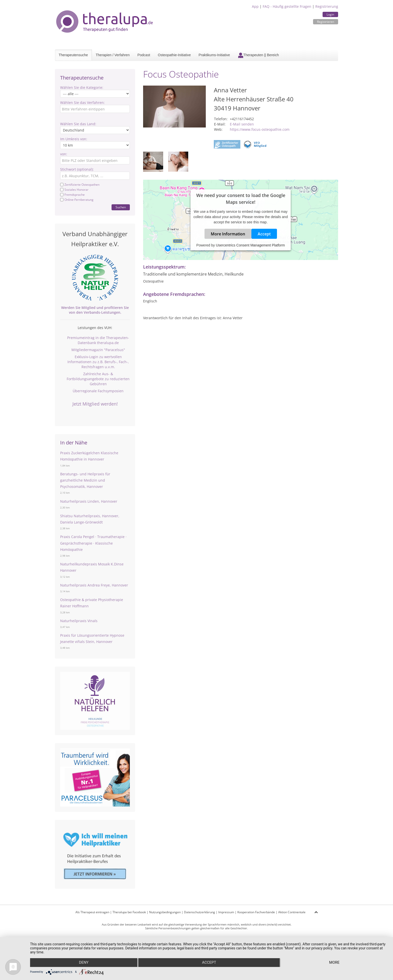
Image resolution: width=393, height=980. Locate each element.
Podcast (144, 55)
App (255, 6)
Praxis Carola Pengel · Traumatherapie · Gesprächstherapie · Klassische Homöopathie (93, 543)
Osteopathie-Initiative (174, 55)
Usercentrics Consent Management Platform (250, 245)
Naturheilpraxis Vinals (79, 621)
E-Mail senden (242, 124)
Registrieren (326, 22)
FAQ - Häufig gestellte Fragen (287, 6)
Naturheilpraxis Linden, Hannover (89, 501)
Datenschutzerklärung (200, 912)
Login (330, 14)
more (334, 963)
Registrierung (327, 6)
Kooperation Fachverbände (256, 912)
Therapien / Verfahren (113, 55)
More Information (228, 234)
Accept (264, 234)
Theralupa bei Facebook (129, 912)
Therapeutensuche (73, 55)
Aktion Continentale (292, 912)
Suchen (121, 207)
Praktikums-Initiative (214, 55)
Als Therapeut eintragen (92, 912)
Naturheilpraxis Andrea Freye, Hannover (94, 585)
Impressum (226, 912)
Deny (83, 963)
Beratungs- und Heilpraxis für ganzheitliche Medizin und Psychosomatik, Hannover (85, 480)
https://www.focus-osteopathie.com (260, 129)
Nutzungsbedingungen (165, 912)
